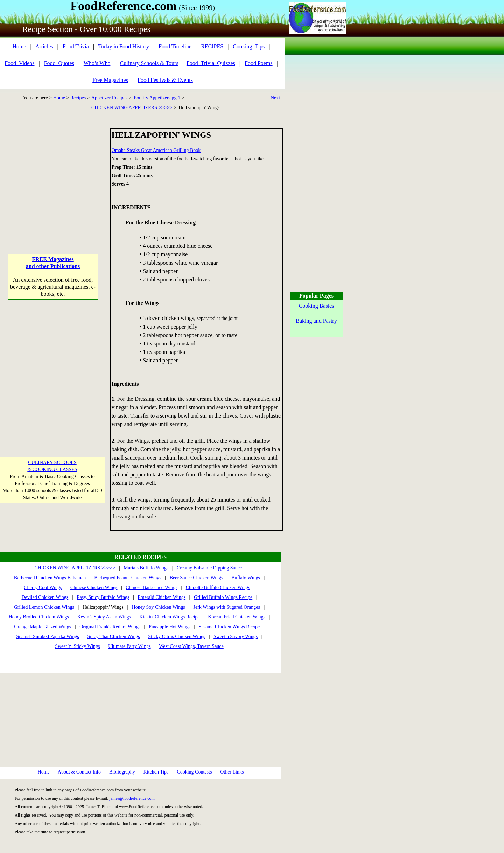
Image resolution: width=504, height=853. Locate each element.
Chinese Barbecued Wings (152, 588)
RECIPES (212, 46)
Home (19, 46)
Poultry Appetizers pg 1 (157, 98)
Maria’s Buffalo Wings (146, 568)
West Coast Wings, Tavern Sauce (191, 646)
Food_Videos (19, 63)
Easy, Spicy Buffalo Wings (103, 597)
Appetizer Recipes (109, 98)
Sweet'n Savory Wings (236, 637)
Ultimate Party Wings (129, 646)
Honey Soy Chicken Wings (159, 607)
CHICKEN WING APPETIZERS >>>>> (132, 108)
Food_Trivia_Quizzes (211, 63)
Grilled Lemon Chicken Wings (44, 607)
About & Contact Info (79, 772)
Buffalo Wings (246, 578)
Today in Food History (124, 46)
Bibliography (122, 772)
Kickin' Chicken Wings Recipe (169, 617)
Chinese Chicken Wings (94, 588)
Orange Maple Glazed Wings (43, 627)
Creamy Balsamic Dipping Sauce (209, 568)
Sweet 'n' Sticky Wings (77, 646)
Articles (44, 46)
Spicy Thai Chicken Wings (113, 637)
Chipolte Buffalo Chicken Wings (218, 588)
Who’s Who (97, 63)
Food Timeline (175, 46)
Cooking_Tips (249, 46)
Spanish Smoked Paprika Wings (47, 637)
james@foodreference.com (132, 798)
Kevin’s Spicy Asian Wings (104, 617)
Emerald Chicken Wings (162, 597)
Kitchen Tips (156, 772)
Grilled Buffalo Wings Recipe (223, 597)
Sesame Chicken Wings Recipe (229, 627)
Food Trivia (76, 46)
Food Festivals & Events (165, 80)
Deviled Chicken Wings (45, 597)
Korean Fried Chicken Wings (237, 617)
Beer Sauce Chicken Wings (197, 578)
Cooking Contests (194, 772)
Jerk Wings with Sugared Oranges (227, 607)
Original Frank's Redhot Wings (110, 627)
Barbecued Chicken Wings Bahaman (50, 578)
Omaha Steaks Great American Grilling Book (156, 150)
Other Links (232, 772)
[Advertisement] (53, 172)
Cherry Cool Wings (43, 588)
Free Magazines (110, 80)
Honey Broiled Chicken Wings (39, 617)
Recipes (78, 98)
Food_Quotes (59, 63)
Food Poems (259, 63)
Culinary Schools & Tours (149, 63)
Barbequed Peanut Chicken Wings (128, 578)
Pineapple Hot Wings (170, 627)
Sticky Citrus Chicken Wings (177, 637)
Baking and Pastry (316, 321)
